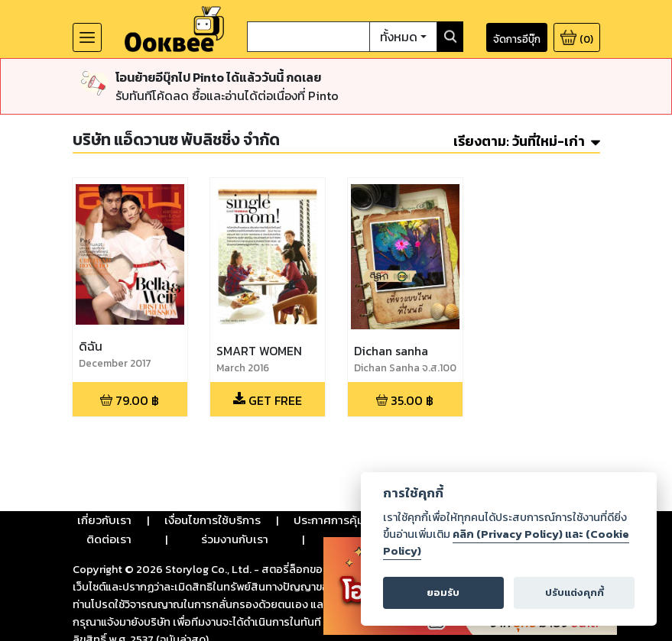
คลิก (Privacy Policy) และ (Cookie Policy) (506, 542)
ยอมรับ (443, 592)
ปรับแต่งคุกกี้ (575, 592)
